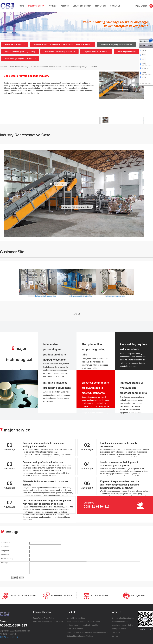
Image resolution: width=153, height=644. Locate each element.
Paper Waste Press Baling (44, 618)
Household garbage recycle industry (20, 58)
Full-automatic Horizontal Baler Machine (83, 625)
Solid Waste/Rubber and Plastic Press (48, 67)
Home (21, 6)
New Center (101, 6)
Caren (144, 55)
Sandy (144, 50)
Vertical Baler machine (76, 618)
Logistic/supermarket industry (96, 51)
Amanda (145, 68)
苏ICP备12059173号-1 (9, 637)
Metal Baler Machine (75, 629)
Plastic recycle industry (15, 44)
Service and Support (82, 6)
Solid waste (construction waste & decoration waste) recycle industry (63, 44)
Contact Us (115, 6)
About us (65, 6)
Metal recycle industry (127, 51)
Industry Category (36, 6)
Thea (144, 77)
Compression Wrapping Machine (80, 636)
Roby (144, 64)
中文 (137, 6)
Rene (144, 73)
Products (52, 6)
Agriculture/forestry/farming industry (20, 51)
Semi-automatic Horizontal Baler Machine (83, 622)
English (144, 6)
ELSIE (144, 59)
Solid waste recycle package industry (116, 44)
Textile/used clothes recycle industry (59, 51)
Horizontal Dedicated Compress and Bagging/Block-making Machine (88, 633)
